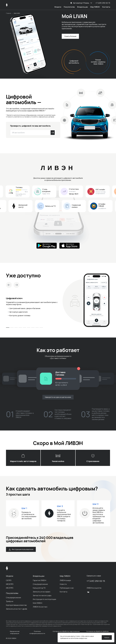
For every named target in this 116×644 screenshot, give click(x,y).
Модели (58, 7)
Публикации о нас (67, 588)
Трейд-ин (10, 601)
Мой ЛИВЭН (38, 603)
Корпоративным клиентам (16, 605)
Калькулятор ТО (39, 588)
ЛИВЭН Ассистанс (40, 607)
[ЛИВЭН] (11, 5)
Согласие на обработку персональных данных (66, 632)
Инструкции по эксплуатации (44, 599)
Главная (9, 13)
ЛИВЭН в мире (65, 580)
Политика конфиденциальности (37, 632)
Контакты (106, 7)
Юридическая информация (15, 632)
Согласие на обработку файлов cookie (97, 632)
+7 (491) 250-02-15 (96, 581)
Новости (63, 584)
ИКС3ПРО (10, 588)
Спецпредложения (13, 598)
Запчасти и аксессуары (42, 595)
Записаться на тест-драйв (16, 609)
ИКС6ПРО (10, 584)
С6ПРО (9, 580)
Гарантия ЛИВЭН (40, 580)
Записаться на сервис (42, 592)
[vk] (88, 592)
